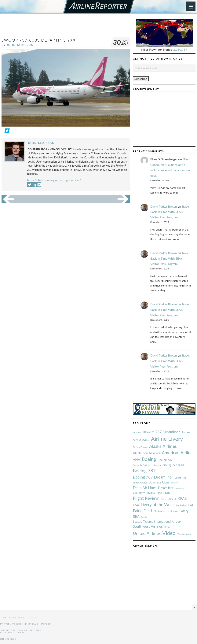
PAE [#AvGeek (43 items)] (191, 505)
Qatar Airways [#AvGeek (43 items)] (171, 511)
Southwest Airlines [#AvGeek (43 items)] (148, 526)
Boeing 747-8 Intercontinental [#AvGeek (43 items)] (147, 465)
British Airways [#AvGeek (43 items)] (140, 483)
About (12, 618)
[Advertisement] (71, 27)
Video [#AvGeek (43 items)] (169, 533)
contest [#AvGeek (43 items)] (175, 483)
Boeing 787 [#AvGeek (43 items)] (144, 470)
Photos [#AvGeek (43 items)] (158, 511)
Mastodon (46, 624)
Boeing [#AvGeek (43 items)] (149, 459)
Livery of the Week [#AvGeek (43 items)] (158, 505)
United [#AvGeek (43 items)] (167, 527)
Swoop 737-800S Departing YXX (39, 40)
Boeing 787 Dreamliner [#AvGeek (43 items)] (153, 477)
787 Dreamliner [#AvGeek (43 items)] (168, 432)
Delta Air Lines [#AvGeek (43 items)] (145, 488)
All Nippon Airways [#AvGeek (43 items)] (147, 453)
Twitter (5, 624)
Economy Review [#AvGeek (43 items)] (144, 493)
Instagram (32, 624)
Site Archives (8, 639)
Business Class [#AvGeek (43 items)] (159, 482)
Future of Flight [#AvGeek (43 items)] (168, 499)
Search (22, 618)
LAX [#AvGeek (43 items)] (136, 505)
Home (3, 618)
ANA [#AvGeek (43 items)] (137, 460)
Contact (34, 618)
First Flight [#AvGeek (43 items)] (163, 493)
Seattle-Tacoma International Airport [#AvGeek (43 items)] (157, 521)
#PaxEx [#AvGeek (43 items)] (149, 432)
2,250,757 (180, 49)
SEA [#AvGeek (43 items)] (136, 516)
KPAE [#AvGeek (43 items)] (182, 498)
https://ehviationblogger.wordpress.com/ (54, 180)
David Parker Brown (164, 206)
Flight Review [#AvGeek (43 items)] (146, 498)
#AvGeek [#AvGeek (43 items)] (137, 432)
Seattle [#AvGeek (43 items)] (144, 517)
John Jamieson (20, 45)
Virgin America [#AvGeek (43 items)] (184, 534)
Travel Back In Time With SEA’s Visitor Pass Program (170, 212)
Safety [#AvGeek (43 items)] (184, 511)
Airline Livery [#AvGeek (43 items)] (167, 439)
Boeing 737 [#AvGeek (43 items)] (165, 460)
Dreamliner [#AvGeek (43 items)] (166, 488)
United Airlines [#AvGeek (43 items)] (147, 533)
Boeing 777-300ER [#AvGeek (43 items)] (175, 465)
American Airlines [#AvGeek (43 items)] (178, 453)
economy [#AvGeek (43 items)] (179, 488)
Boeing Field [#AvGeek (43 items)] (180, 478)
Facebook (17, 624)
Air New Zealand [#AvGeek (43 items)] (140, 447)
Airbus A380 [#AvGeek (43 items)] (141, 440)
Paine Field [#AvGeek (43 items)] (142, 511)
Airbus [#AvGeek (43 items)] (186, 432)
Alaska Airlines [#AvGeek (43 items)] (163, 446)
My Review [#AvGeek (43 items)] (181, 505)
